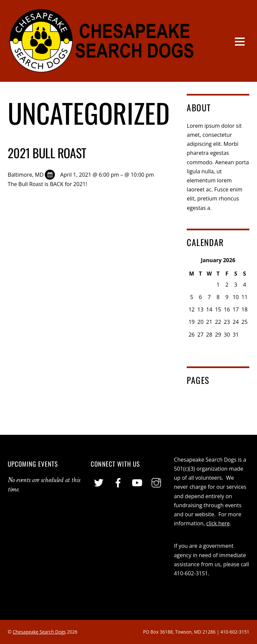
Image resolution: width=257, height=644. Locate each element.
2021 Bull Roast (47, 153)
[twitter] (99, 483)
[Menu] (240, 41)
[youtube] (137, 483)
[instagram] (156, 483)
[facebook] (118, 483)
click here (218, 523)
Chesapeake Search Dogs (39, 632)
